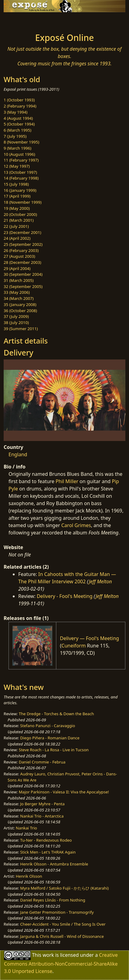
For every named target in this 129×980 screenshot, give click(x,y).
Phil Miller (67, 481)
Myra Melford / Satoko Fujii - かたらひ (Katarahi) (64, 888)
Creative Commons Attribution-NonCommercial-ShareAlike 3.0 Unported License (61, 963)
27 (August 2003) (19, 256)
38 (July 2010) (16, 322)
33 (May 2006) (17, 292)
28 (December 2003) (22, 262)
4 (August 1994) (18, 118)
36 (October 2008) (20, 311)
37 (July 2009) (16, 316)
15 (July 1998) (16, 184)
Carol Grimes (76, 525)
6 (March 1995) (17, 130)
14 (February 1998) (21, 178)
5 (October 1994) (19, 124)
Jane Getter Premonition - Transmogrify (57, 912)
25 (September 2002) (23, 244)
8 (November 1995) (21, 142)
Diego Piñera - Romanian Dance (50, 738)
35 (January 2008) (20, 304)
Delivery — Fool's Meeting (89, 638)
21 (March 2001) (19, 220)
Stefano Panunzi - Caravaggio (47, 726)
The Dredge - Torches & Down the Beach (56, 714)
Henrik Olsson (29, 876)
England (18, 454)
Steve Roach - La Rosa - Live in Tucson (54, 750)
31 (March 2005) (19, 280)
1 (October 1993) (19, 100)
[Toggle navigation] (19, 21)
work (48, 955)
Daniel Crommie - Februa (42, 762)
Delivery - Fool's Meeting (65, 596)
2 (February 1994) (20, 106)
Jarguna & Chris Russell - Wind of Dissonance (62, 936)
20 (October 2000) (20, 214)
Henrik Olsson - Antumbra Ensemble (54, 864)
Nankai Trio (26, 828)
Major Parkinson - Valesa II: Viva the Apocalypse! (64, 792)
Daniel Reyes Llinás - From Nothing (53, 900)
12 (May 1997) (17, 166)
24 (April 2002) (17, 238)
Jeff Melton (100, 581)
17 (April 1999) (17, 196)
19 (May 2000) (17, 208)
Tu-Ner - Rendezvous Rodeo (46, 840)
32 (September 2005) (23, 286)
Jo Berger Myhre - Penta (42, 804)
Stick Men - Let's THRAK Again (48, 852)
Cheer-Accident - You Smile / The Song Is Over (63, 924)
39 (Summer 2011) (21, 329)
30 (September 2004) (23, 274)
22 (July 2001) (16, 226)
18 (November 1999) (23, 202)
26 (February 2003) (21, 250)
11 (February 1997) (21, 160)
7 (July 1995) (15, 136)
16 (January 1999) (20, 190)
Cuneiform (74, 646)
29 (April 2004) (17, 268)
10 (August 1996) (19, 154)
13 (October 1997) (20, 172)
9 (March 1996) (17, 148)
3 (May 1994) (16, 112)
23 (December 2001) (22, 232)
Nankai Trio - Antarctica (42, 816)
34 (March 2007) (19, 298)
